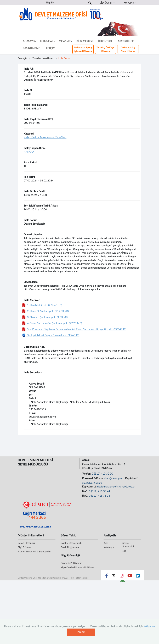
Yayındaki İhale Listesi (43, 59)
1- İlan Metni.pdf (42, 305)
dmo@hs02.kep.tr (92, 483)
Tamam (81, 632)
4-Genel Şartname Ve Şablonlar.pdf (52, 323)
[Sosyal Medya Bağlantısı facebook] (107, 576)
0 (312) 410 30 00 (102, 474)
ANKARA (29, 152)
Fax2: (86, 496)
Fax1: (86, 491)
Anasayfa (22, 59)
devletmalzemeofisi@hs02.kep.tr (116, 487)
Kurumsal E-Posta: (93, 478)
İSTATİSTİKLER (126, 41)
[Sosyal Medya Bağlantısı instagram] (122, 576)
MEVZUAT (66, 41)
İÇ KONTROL (105, 41)
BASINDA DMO (32, 48)
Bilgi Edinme (24, 547)
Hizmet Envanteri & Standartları (34, 552)
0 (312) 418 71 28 (100, 496)
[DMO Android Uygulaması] (123, 582)
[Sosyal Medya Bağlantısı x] (114, 576)
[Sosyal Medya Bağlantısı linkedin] (138, 576)
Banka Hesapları (26, 543)
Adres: (86, 460)
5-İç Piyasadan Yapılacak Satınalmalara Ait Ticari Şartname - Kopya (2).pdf (74, 329)
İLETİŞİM (50, 48)
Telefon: (87, 474)
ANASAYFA (29, 41)
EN (53, 3)
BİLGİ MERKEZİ (85, 41)
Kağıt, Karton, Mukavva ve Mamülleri (45, 137)
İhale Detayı (64, 59)
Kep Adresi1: (133, 478)
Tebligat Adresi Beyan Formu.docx (51, 335)
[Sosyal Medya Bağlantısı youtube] (130, 576)
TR (47, 3)
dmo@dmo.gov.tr (114, 478)
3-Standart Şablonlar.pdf (45, 317)
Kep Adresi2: (90, 487)
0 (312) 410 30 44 (100, 491)
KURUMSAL (48, 41)
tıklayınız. (150, 626)
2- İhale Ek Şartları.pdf (45, 311)
